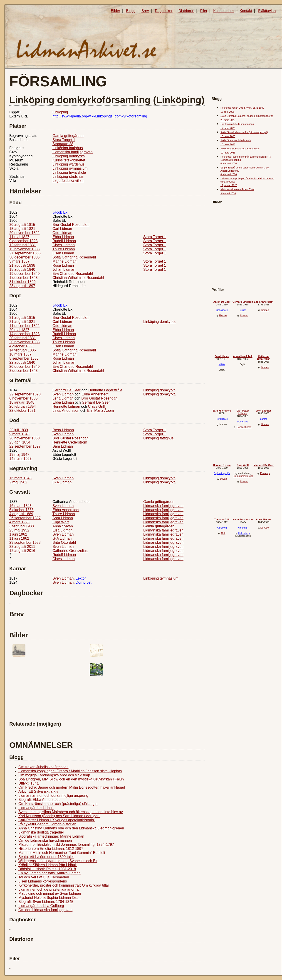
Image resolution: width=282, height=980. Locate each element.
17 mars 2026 (228, 128)
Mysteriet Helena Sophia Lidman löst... (49, 898)
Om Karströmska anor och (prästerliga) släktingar (58, 804)
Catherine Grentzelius (70, 551)
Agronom (222, 528)
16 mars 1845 (20, 478)
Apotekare (243, 422)
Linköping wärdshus (68, 164)
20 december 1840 (24, 367)
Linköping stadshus (68, 177)
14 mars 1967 (20, 459)
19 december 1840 (24, 274)
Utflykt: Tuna (28, 783)
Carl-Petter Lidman (243, 412)
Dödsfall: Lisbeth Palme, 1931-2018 (47, 869)
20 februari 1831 (23, 338)
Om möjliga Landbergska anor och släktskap (54, 775)
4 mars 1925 (19, 522)
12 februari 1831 (23, 245)
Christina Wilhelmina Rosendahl (78, 278)
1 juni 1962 (18, 534)
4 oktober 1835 (21, 346)
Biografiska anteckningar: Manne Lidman (51, 836)
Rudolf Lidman (64, 241)
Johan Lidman (64, 269)
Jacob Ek (60, 212)
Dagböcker (164, 11)
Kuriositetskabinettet (69, 160)
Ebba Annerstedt (95, 394)
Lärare (264, 419)
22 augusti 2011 (22, 547)
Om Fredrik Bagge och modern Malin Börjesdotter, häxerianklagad (72, 787)
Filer (204, 11)
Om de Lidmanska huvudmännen (45, 840)
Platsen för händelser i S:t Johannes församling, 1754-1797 (66, 845)
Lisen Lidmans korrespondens (43, 881)
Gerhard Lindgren (243, 302)
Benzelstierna (244, 427)
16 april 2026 (228, 112)
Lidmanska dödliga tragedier (41, 832)
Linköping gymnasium (70, 168)
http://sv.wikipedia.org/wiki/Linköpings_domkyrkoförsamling (100, 116)
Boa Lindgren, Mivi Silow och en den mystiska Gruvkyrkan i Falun (71, 779)
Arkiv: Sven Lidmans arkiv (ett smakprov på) (244, 132)
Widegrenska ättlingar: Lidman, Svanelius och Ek (58, 861)
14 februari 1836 (23, 350)
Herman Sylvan (222, 465)
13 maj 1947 (19, 455)
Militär (222, 364)
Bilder (115, 11)
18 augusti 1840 (22, 269)
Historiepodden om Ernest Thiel (237, 189)
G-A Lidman (62, 482)
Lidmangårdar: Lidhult (36, 808)
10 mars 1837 (20, 354)
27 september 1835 (25, 253)
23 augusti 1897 (22, 286)
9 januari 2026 (228, 193)
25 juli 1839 (19, 430)
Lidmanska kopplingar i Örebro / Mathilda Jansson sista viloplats (70, 771)
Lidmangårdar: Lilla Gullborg (41, 906)
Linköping (60, 112)
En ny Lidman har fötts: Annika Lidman (49, 873)
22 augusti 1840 (22, 362)
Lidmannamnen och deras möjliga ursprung (53, 796)
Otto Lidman (62, 233)
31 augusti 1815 (22, 318)
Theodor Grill (222, 519)
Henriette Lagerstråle (105, 390)
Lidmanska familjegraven (73, 152)
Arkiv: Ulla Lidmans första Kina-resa (240, 149)
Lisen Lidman (63, 253)
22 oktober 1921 (22, 411)
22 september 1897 (25, 446)
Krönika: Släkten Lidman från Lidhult (48, 865)
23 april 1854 (20, 442)
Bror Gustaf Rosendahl (71, 225)
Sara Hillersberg (222, 411)
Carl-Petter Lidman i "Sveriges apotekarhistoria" (57, 820)
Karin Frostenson (243, 519)
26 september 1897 (25, 518)
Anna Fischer (264, 519)
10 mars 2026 (228, 136)
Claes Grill (96, 406)
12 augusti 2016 (22, 551)
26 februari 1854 (23, 406)
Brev (145, 11)
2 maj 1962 (18, 482)
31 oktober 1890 (22, 282)
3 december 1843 (23, 371)
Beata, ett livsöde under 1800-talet (46, 857)
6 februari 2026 (229, 163)
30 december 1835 (24, 257)
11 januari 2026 (229, 185)
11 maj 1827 (19, 237)
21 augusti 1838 (22, 265)
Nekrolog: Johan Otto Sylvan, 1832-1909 (242, 108)
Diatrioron (186, 11)
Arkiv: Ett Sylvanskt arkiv (38, 791)
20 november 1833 (24, 342)
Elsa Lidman (62, 530)
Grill (223, 533)
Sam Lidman (63, 446)
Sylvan (223, 479)
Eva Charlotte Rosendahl (73, 274)
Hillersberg (244, 533)
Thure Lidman (64, 249)
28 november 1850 (24, 438)
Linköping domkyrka (69, 156)
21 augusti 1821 (22, 322)
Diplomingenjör (222, 473)
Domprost (83, 582)
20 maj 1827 (19, 330)
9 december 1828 (23, 241)
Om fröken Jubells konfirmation (43, 767)
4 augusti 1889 (21, 514)
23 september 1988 (25, 542)
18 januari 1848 (22, 402)
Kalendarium (223, 11)
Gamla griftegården (68, 136)
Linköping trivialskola (69, 172)
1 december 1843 (23, 278)
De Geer (265, 528)
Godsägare (222, 310)
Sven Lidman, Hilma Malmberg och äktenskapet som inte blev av (71, 812)
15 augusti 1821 (22, 229)
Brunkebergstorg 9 (243, 476)
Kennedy (265, 473)
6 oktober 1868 (21, 510)
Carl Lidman (62, 229)
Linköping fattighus (68, 148)
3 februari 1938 (22, 526)
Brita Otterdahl (64, 542)
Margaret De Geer (264, 465)
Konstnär (243, 528)
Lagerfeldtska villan (68, 181)
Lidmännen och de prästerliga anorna (48, 889)
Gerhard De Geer (67, 390)
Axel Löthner (263, 411)
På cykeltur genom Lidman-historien (47, 824)
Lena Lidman (63, 398)
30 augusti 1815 (22, 225)
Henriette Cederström (70, 442)
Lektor (81, 578)
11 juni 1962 (19, 538)
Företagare (222, 419)
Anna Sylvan (63, 526)
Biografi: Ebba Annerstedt (39, 800)
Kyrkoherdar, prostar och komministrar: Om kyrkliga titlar (64, 885)
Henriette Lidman (66, 406)
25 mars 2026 (228, 120)
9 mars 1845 (19, 434)
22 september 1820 (25, 394)
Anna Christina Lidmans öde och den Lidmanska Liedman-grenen (71, 828)
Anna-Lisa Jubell (243, 356)
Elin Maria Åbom (100, 411)
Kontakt (246, 11)
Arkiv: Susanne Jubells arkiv (236, 140)
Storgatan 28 (63, 144)
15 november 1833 (24, 249)
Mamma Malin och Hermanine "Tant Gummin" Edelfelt (62, 853)
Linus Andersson (66, 411)
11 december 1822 (24, 326)
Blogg (131, 11)
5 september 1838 (24, 358)
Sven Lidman (63, 394)
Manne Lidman (64, 261)
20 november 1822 (24, 233)
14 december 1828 (24, 334)
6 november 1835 (23, 398)
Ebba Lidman (63, 237)
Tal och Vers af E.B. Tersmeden (44, 877)
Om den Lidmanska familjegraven (45, 910)
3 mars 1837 (19, 261)
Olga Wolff (61, 522)
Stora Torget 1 (64, 140)
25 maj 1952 (19, 530)
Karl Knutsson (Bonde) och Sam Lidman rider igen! (59, 816)
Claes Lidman (64, 245)
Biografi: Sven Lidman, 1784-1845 (46, 902)
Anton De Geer (222, 302)
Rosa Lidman (63, 265)
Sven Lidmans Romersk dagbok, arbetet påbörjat (247, 116)
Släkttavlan (267, 11)
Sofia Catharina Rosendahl (74, 257)
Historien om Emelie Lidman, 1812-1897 (51, 849)
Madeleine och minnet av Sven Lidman (50, 893)
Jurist (243, 310)
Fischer (223, 315)
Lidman (244, 315)
